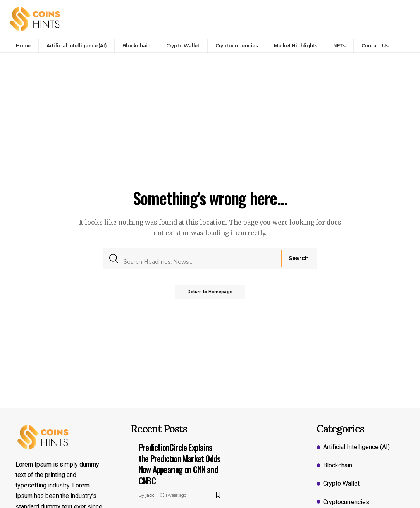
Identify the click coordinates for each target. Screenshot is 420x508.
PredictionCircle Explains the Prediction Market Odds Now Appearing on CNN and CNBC (179, 464)
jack (150, 495)
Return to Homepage (210, 291)
